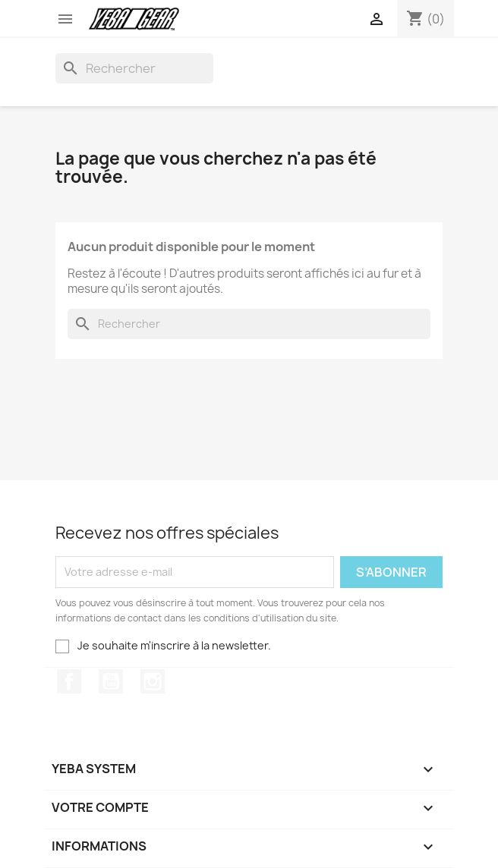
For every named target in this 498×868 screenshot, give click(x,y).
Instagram (153, 681)
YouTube (111, 681)
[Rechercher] (134, 68)
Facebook (69, 681)
